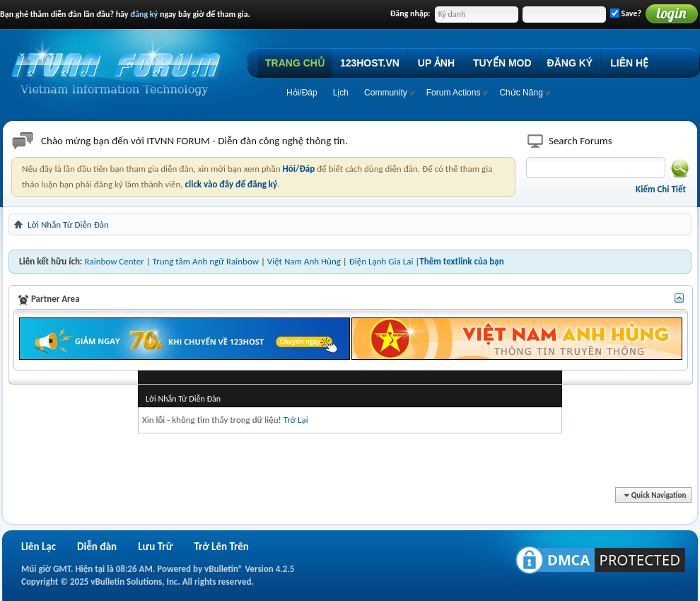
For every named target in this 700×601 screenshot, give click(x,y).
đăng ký (144, 14)
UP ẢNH (436, 63)
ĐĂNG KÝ (570, 63)
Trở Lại (296, 420)
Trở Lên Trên (221, 547)
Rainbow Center (114, 261)
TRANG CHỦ (295, 63)
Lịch (341, 93)
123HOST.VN (370, 63)
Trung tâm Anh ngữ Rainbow (206, 261)
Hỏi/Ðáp (302, 93)
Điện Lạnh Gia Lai (381, 261)
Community (386, 93)
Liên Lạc (39, 547)
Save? (626, 13)
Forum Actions (454, 93)
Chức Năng (521, 93)
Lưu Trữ (155, 547)
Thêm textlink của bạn (461, 261)
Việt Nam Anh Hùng (304, 261)
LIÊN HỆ (629, 63)
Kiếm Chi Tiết (661, 189)
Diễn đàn (97, 547)
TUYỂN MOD (502, 63)
